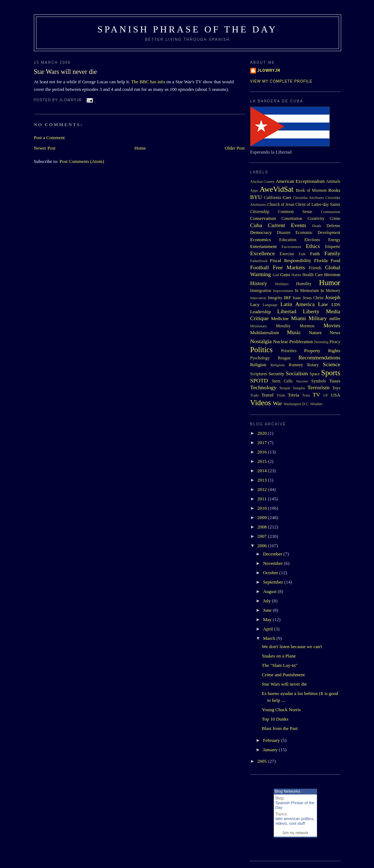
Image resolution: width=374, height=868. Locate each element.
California (272, 198)
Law (323, 304)
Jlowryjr (269, 70)
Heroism (332, 274)
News (335, 333)
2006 (263, 546)
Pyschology (260, 358)
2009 (263, 517)
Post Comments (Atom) (82, 161)
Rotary (313, 365)
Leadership (261, 312)
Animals (333, 181)
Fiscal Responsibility (290, 260)
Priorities (289, 351)
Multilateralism (265, 333)
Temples (299, 388)
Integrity (275, 298)
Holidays (282, 284)
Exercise (287, 254)
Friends (315, 268)
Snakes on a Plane (279, 656)
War (277, 403)
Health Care (313, 275)
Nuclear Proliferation (293, 342)
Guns (285, 274)
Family (332, 253)
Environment (291, 247)
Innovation (258, 298)
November (273, 563)
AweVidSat (277, 189)
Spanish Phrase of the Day (187, 29)
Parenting (321, 342)
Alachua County (263, 181)
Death (316, 226)
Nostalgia (261, 341)
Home (140, 148)
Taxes (335, 381)
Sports (331, 373)
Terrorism (318, 387)
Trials (281, 395)
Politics (261, 349)
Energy (334, 240)
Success (302, 381)
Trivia (293, 395)
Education (288, 240)
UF (326, 395)
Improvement (283, 291)
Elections (312, 240)
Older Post (235, 148)
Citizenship (260, 212)
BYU (256, 197)
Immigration (261, 291)
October (271, 573)
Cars (287, 197)
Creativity (316, 219)
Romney (296, 365)
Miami (299, 318)
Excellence (263, 253)
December (273, 554)
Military (318, 318)
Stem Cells (282, 381)
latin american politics (294, 819)
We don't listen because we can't (292, 646)
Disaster (283, 233)
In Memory (331, 291)
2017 (263, 442)
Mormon (307, 326)
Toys (336, 388)
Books (334, 190)
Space (315, 374)
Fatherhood (259, 261)
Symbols (319, 381)
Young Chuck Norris (281, 710)
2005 (263, 761)
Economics (261, 240)
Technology (263, 387)
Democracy (261, 232)
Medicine (280, 318)
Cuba (256, 225)
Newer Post (45, 148)
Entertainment (264, 246)
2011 (263, 499)
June (268, 610)
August (270, 591)
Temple (285, 388)
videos (281, 823)
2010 (263, 508)
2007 (263, 536)
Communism (331, 212)
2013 (263, 480)
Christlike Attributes (308, 198)
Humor (330, 282)
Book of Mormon (311, 191)
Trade (255, 395)
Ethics (313, 246)
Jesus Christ (313, 298)
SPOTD (259, 380)
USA (335, 395)
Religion (258, 365)
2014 (263, 471)
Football (260, 267)
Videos (261, 402)
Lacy (255, 304)
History (259, 283)
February (272, 740)
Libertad (287, 311)
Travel (267, 395)
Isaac (297, 298)
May (268, 619)
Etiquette (333, 247)
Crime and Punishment (283, 675)
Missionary (259, 326)
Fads (302, 254)
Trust (306, 395)
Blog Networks (288, 791)
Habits (296, 275)
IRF (287, 298)
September (274, 582)
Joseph (333, 297)
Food (336, 260)
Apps (254, 191)
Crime (335, 219)
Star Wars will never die (65, 72)
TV (316, 395)
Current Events (287, 225)
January (271, 750)
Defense (333, 226)
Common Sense (295, 212)
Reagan (284, 358)
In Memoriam (307, 291)
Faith (315, 254)
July (267, 601)
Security (276, 374)
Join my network (295, 833)
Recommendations (319, 357)
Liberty (311, 311)
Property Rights (322, 351)
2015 (263, 461)
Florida (321, 260)
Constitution (292, 219)
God (276, 275)
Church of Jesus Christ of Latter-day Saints (304, 205)
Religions (278, 365)
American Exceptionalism (300, 181)
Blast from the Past (280, 728)
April (269, 629)
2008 (263, 527)
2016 (263, 452)
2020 (263, 433)
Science (332, 364)
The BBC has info (148, 82)
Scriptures (259, 374)
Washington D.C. (296, 404)
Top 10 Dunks (275, 719)
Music (294, 332)
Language (270, 305)
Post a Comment (49, 138)
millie (335, 318)
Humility (304, 284)
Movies (332, 325)
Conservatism (263, 218)
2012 (263, 489)
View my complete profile (281, 81)
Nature (315, 333)
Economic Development (318, 233)
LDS (336, 304)
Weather (316, 404)
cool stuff (297, 823)
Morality (283, 326)
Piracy (335, 342)
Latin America (297, 304)
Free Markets (289, 267)
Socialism (297, 373)
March (270, 638)
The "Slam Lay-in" (280, 665)
